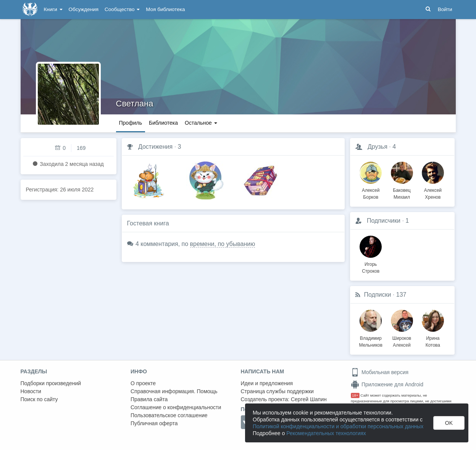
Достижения (155, 147)
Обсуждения (84, 9)
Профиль (131, 123)
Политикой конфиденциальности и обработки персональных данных (338, 426)
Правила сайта (149, 399)
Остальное (201, 123)
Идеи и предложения (267, 383)
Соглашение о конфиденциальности (176, 407)
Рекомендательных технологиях (326, 433)
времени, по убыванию (223, 244)
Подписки (378, 295)
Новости (31, 391)
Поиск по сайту (39, 399)
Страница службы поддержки (277, 391)
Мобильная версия (380, 372)
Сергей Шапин (309, 399)
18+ (355, 395)
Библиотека (163, 123)
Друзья (378, 147)
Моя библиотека (165, 9)
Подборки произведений (51, 383)
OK (449, 423)
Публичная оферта (154, 423)
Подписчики (384, 221)
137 (401, 295)
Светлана (135, 104)
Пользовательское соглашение (169, 415)
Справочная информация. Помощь (174, 391)
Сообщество (122, 9)
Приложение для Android (387, 384)
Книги (53, 9)
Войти (445, 9)
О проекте (143, 383)
